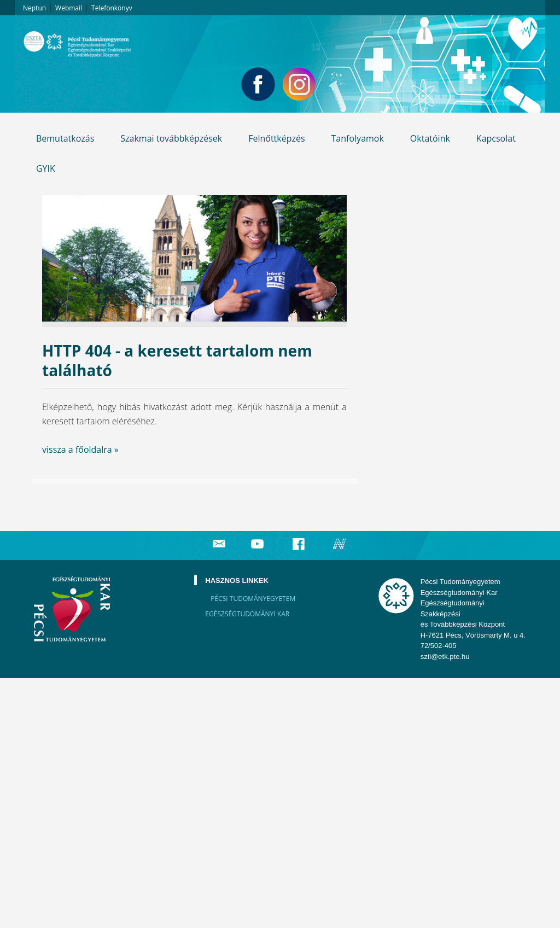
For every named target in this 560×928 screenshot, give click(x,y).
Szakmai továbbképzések (171, 138)
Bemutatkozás (65, 138)
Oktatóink (430, 138)
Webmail (69, 8)
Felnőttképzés (276, 138)
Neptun (34, 8)
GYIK (46, 168)
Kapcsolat (496, 138)
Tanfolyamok (358, 138)
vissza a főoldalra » (80, 450)
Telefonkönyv (112, 8)
